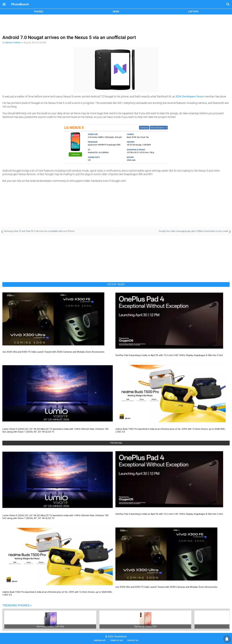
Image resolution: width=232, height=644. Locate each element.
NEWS (116, 12)
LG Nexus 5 (74, 128)
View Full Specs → (159, 128)
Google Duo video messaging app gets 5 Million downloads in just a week (193, 231)
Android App (100, 640)
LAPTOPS (193, 12)
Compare (144, 128)
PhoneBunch (20, 4)
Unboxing (75, 154)
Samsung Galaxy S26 (145, 626)
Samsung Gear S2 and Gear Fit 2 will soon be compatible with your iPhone (39, 231)
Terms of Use (117, 640)
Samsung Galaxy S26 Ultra (50, 626)
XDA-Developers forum (190, 96)
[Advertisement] (116, 24)
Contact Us (133, 640)
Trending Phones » (17, 605)
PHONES (39, 12)
